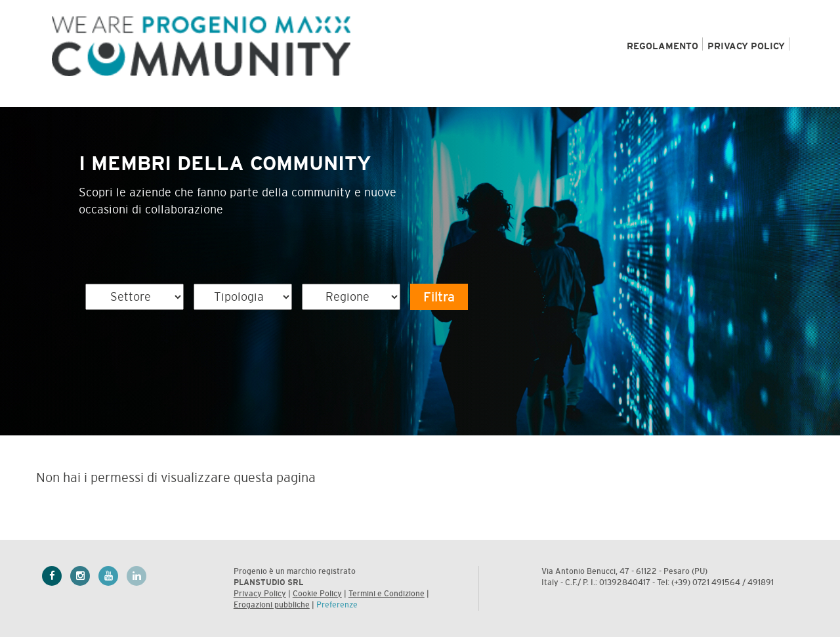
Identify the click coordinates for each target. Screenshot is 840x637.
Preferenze (337, 605)
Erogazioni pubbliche (272, 605)
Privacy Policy (260, 594)
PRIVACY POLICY (746, 46)
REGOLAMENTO (662, 46)
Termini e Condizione (387, 594)
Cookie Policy (317, 594)
